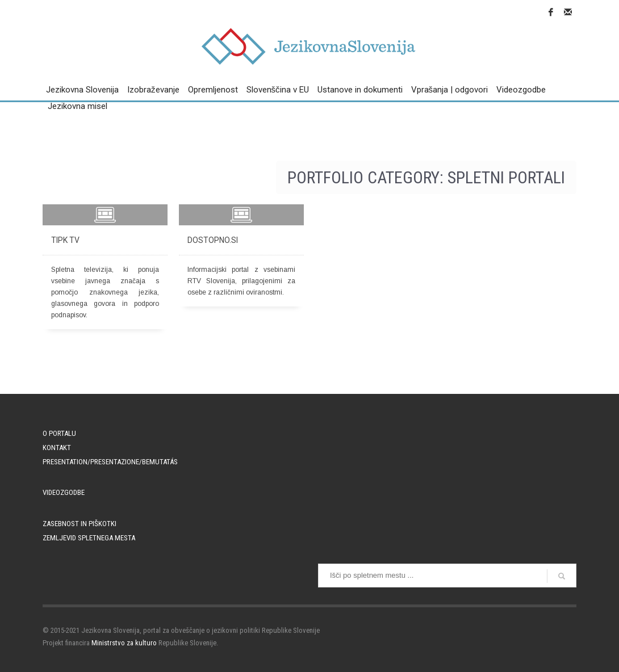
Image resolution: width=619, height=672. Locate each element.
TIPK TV (65, 240)
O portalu (59, 433)
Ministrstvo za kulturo (124, 643)
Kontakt (57, 448)
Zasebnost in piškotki (80, 524)
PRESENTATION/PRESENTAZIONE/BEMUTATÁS (110, 462)
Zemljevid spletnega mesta (89, 538)
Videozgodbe (64, 492)
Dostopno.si (213, 240)
